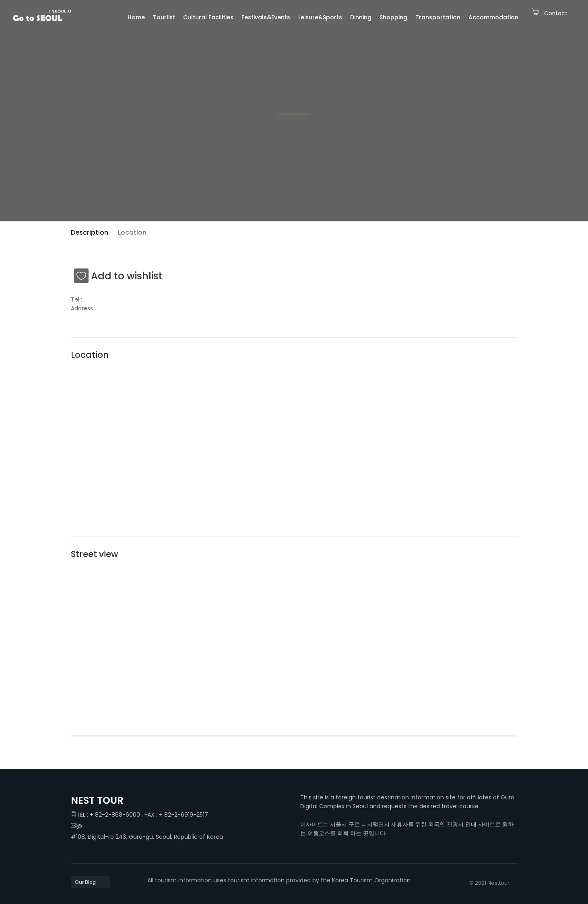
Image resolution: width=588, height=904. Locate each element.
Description (90, 232)
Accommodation (493, 17)
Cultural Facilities (208, 17)
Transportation (438, 17)
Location (132, 232)
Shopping (393, 17)
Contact (556, 13)
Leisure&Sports (320, 17)
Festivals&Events (266, 17)
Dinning (361, 17)
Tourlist (164, 17)
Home (136, 17)
